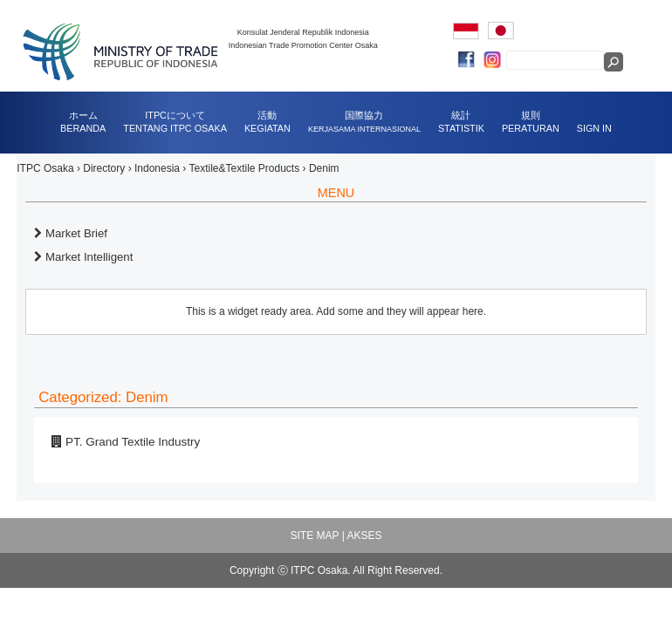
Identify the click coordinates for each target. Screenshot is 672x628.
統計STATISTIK (461, 122)
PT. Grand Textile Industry (126, 442)
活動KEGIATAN (267, 122)
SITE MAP (315, 536)
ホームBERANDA (83, 122)
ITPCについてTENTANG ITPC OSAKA (175, 122)
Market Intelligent (83, 257)
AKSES (364, 536)
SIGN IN (594, 128)
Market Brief (71, 233)
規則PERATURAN (531, 122)
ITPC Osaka (45, 168)
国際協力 (364, 122)
